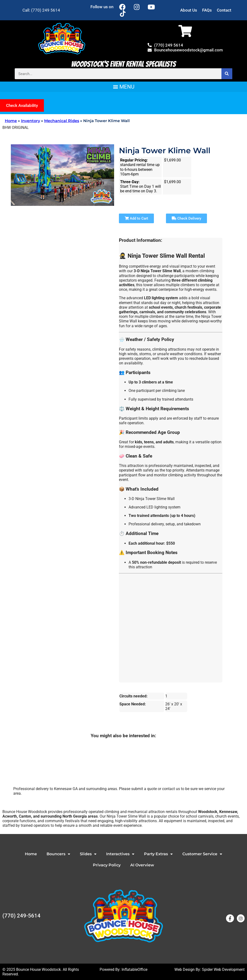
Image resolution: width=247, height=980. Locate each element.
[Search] (227, 74)
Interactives (120, 854)
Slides (88, 854)
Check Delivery (186, 218)
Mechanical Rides (62, 121)
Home (11, 121)
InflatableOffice (134, 970)
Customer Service (202, 854)
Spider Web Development (223, 970)
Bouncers (58, 854)
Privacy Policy (107, 865)
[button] (123, 87)
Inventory (31, 121)
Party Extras (158, 854)
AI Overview (142, 865)
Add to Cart (136, 218)
